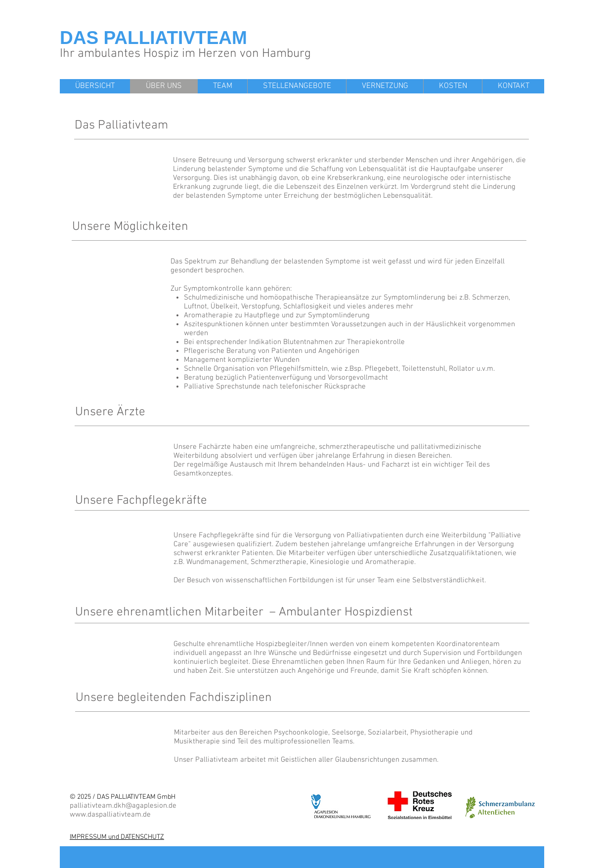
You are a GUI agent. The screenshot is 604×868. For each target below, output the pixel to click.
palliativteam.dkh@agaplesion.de (123, 806)
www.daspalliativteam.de (110, 815)
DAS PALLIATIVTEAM (153, 38)
